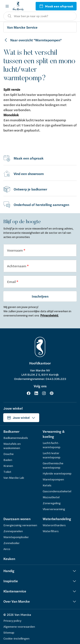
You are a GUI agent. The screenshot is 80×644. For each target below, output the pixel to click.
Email (12, 282)
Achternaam (17, 266)
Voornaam (15, 250)
